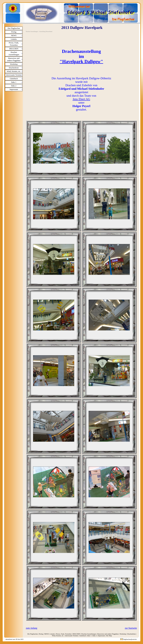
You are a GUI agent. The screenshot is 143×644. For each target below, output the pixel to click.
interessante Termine (14, 75)
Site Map (109, 636)
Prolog (14, 32)
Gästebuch (14, 79)
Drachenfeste (14, 68)
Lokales (14, 39)
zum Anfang (32, 628)
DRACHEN (14, 49)
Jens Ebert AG (81, 99)
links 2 (14, 86)
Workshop (14, 64)
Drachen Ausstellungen (14, 53)
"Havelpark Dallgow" (81, 61)
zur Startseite (131, 628)
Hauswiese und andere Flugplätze (14, 59)
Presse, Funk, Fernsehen (14, 44)
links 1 (14, 82)
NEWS (14, 35)
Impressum (14, 89)
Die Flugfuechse (14, 28)
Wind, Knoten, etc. (14, 71)
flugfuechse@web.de (130, 639)
